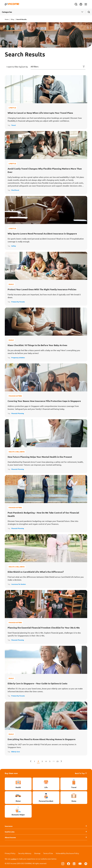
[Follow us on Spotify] (86, 864)
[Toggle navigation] (86, 4)
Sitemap (37, 853)
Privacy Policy (10, 853)
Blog (13, 19)
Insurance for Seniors (19, 584)
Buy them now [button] (11, 773)
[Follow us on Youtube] (80, 864)
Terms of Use (48, 853)
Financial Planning (18, 413)
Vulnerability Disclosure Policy (67, 853)
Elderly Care (16, 752)
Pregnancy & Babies (18, 358)
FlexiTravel (15, 190)
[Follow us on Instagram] (63, 864)
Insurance (9, 826)
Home (7, 19)
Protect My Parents (18, 302)
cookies (14, 859)
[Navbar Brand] (12, 4)
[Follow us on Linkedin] (74, 864)
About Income (10, 837)
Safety (14, 246)
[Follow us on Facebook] (69, 864)
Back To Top (81, 773)
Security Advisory (25, 853)
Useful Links (10, 832)
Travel (14, 125)
